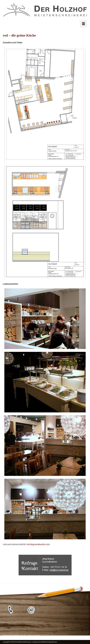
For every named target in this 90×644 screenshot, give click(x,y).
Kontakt (36, 636)
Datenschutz (20, 636)
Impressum (8, 636)
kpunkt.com (53, 642)
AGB (29, 636)
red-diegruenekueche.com (38, 544)
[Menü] (83, 24)
